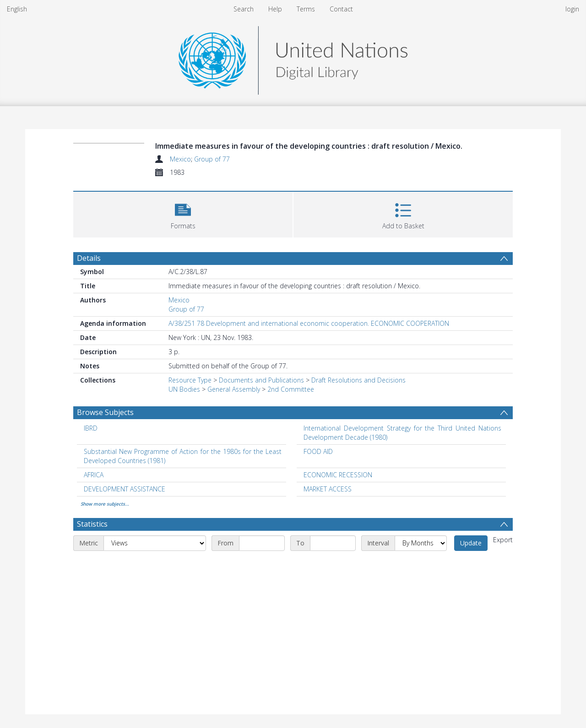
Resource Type (190, 380)
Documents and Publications (261, 380)
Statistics (92, 524)
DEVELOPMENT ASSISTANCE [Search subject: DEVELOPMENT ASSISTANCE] (125, 489)
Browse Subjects (105, 412)
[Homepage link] (293, 58)
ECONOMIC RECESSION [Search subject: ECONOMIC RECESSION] (338, 475)
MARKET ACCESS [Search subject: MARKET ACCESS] (328, 489)
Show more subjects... (105, 504)
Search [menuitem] (244, 9)
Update (471, 543)
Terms (306, 9)
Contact (341, 9)
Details (89, 258)
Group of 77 (212, 159)
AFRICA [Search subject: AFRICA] (94, 475)
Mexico (180, 159)
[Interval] (421, 543)
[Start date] (262, 543)
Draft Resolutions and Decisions (358, 380)
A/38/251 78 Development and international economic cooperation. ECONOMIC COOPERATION (309, 323)
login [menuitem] (572, 9)
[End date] (333, 543)
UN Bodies (184, 389)
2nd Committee (291, 389)
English (17, 9)
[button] (183, 213)
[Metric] (155, 543)
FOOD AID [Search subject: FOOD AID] (318, 451)
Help (275, 9)
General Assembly (234, 389)
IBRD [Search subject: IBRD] (91, 428)
